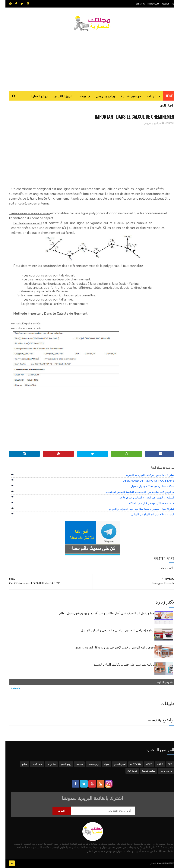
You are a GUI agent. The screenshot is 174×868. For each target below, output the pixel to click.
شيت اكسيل (32, 764)
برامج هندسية (88, 764)
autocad (130, 764)
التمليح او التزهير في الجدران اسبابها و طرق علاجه (141, 498)
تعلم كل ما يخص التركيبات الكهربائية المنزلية (144, 475)
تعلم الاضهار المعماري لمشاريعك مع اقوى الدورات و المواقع (136, 509)
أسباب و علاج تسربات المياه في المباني (147, 514)
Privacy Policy (148, 4)
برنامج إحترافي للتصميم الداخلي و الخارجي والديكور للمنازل (112, 630)
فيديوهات (78, 96)
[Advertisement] (87, 59)
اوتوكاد (101, 764)
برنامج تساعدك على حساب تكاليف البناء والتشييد (119, 664)
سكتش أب (46, 764)
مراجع (19, 764)
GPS (165, 764)
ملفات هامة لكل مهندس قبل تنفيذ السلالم (146, 503)
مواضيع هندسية (125, 96)
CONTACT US (135, 4)
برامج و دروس (100, 96)
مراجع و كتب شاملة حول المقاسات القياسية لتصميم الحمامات (135, 492)
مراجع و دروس (147, 123)
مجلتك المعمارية (149, 863)
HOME (169, 4)
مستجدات (148, 96)
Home (164, 96)
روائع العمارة (34, 96)
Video (143, 764)
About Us (160, 4)
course (164, 123)
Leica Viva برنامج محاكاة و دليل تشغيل (147, 486)
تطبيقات (74, 764)
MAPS (155, 764)
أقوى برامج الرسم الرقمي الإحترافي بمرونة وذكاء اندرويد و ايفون (109, 647)
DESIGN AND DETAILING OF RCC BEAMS (143, 481)
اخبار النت (161, 105)
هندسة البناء (127, 771)
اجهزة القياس (57, 96)
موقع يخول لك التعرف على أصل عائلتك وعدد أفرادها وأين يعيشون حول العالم (101, 613)
